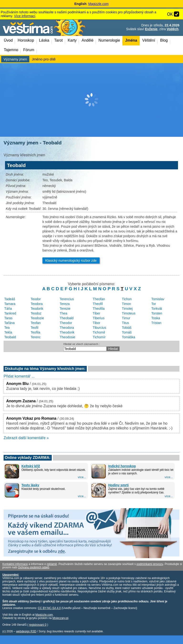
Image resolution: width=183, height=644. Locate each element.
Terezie (65, 309)
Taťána (9, 323)
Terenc (36, 337)
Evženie (151, 29)
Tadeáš (10, 299)
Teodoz (36, 313)
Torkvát (157, 309)
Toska (156, 318)
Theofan (99, 299)
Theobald (66, 318)
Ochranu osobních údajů (33, 567)
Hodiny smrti (118, 485)
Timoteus (129, 313)
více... (82, 477)
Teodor (36, 299)
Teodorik (37, 309)
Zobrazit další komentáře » (26, 438)
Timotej (127, 309)
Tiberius (99, 318)
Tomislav (158, 299)
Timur (126, 318)
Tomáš (127, 332)
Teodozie (37, 318)
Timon (126, 304)
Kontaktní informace (15, 564)
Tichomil (99, 332)
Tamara (10, 304)
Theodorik (67, 332)
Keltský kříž (31, 466)
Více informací (25, 16)
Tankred (10, 313)
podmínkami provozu (150, 564)
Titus (125, 323)
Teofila (35, 332)
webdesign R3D (26, 631)
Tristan (156, 323)
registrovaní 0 (38, 625)
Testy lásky (30, 485)
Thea (63, 313)
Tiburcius (99, 328)
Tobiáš (127, 328)
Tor (154, 304)
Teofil (34, 328)
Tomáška (128, 337)
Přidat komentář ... (19, 376)
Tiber (96, 313)
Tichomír (99, 337)
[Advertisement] (91, 100)
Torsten (157, 313)
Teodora (37, 304)
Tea (7, 328)
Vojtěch (173, 29)
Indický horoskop (122, 466)
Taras (8, 318)
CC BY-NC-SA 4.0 (49, 608)
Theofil (98, 304)
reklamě (52, 564)
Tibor (96, 323)
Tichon (127, 299)
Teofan (36, 323)
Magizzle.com (98, 4)
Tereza (65, 304)
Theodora (67, 328)
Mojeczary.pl (60, 618)
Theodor (66, 323)
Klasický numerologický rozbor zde (71, 261)
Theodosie (67, 337)
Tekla (8, 332)
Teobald (10, 337)
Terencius (67, 299)
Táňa (8, 309)
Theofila (99, 309)
